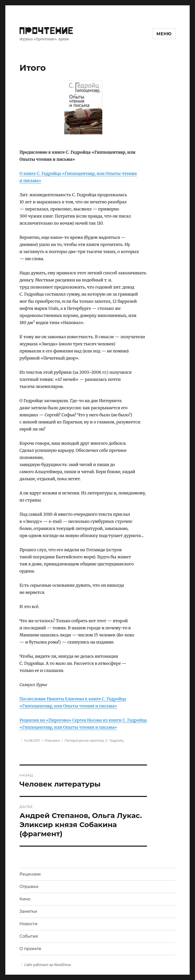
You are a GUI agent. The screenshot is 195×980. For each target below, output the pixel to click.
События (29, 936)
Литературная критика (84, 740)
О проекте (30, 949)
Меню (164, 34)
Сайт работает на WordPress (47, 965)
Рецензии (30, 874)
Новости (29, 924)
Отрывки (52, 740)
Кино (25, 899)
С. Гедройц (115, 740)
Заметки (28, 911)
